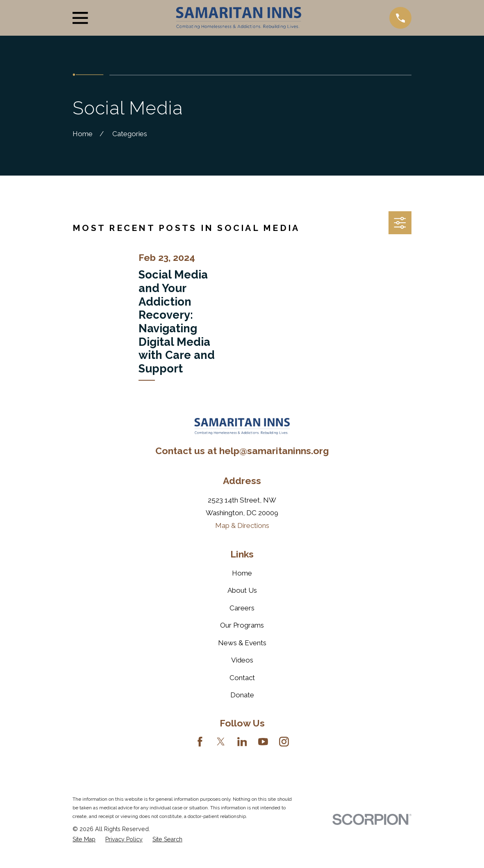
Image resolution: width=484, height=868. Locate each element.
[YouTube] (263, 742)
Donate (242, 695)
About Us (242, 590)
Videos (242, 660)
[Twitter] (221, 742)
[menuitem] (84, 839)
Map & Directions (242, 525)
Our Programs (242, 625)
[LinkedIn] (242, 742)
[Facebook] (200, 742)
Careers (242, 608)
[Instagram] (284, 742)
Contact (242, 678)
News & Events (242, 643)
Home (242, 573)
